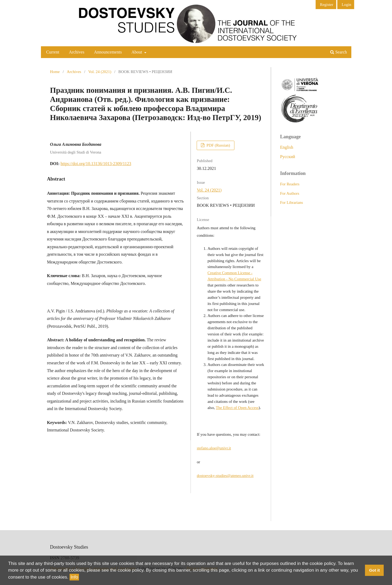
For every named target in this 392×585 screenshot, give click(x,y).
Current (53, 52)
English (287, 147)
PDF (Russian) (218, 145)
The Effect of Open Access (237, 408)
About (137, 52)
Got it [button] (374, 570)
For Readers (290, 184)
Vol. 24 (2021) (100, 72)
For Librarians (292, 202)
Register (327, 5)
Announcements (108, 52)
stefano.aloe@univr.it (214, 448)
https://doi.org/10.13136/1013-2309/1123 (96, 164)
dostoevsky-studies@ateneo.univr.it (225, 476)
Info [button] (74, 577)
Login (347, 5)
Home (55, 72)
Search (339, 52)
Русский (288, 157)
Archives (77, 52)
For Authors (290, 193)
